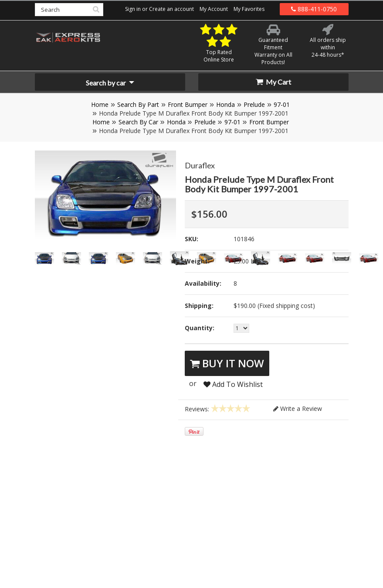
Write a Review (298, 409)
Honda (225, 104)
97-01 (282, 104)
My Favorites (249, 9)
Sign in (133, 9)
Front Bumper (188, 104)
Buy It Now (227, 363)
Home (100, 104)
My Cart (273, 82)
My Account (214, 9)
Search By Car (138, 122)
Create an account (171, 9)
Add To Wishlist (233, 384)
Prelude (254, 104)
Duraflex (200, 165)
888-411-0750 (314, 9)
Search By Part (138, 104)
